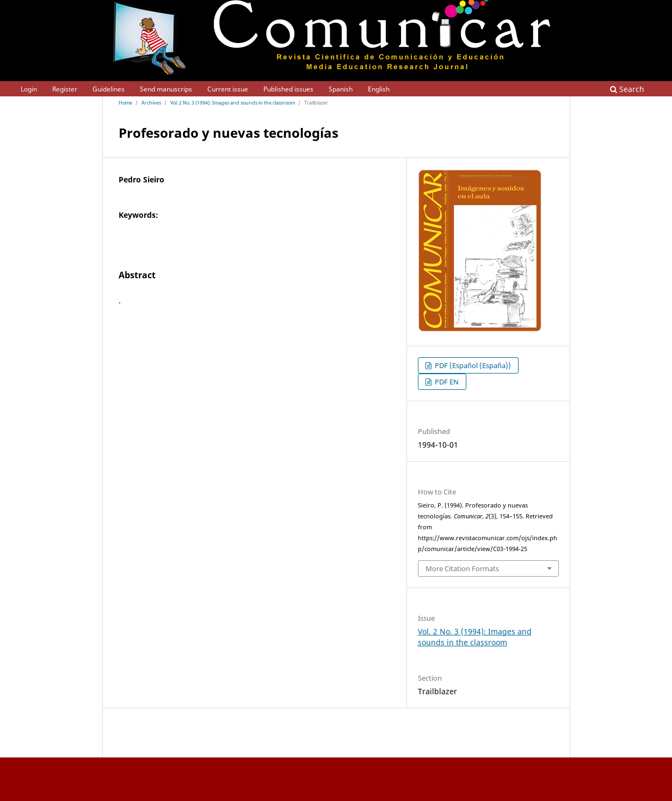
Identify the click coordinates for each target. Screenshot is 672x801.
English (379, 89)
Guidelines (109, 89)
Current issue (228, 89)
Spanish (341, 89)
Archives (151, 103)
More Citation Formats (462, 568)
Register (65, 89)
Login (29, 89)
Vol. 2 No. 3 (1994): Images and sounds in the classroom (233, 103)
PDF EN (446, 382)
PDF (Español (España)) (472, 365)
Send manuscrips (166, 89)
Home (125, 103)
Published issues (288, 89)
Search (627, 89)
